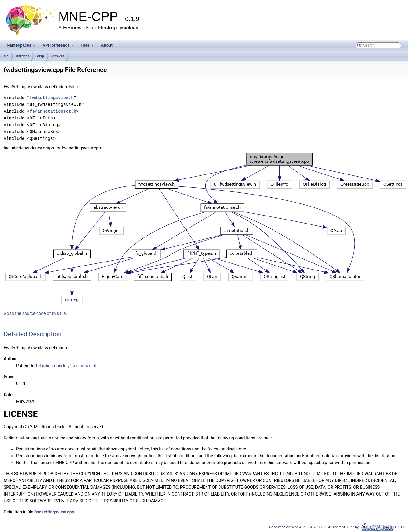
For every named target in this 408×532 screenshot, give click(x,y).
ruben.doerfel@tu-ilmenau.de (70, 366)
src (6, 56)
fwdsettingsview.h (52, 98)
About (107, 45)
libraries (23, 56)
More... (76, 87)
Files (87, 45)
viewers (58, 56)
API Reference (58, 45)
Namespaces (21, 45)
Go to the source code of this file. (35, 313)
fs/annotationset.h (53, 111)
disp (41, 56)
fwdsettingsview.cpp (54, 512)
